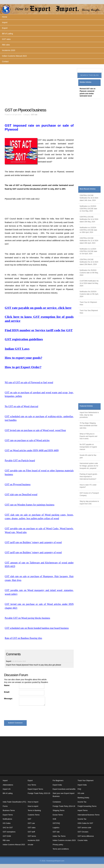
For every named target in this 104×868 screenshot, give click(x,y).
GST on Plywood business (18, 484)
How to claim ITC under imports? (88, 486)
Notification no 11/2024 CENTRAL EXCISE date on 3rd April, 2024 (88, 251)
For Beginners (58, 781)
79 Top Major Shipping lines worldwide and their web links (88, 426)
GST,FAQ (56, 823)
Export (5, 28)
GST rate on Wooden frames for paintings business (30, 505)
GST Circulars (83, 832)
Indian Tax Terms (59, 836)
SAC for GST (8, 828)
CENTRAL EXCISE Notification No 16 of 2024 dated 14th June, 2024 (89, 198)
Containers (57, 802)
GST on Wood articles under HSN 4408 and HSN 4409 (32, 450)
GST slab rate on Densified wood (21, 495)
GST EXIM (7, 836)
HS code (81, 793)
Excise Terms (58, 815)
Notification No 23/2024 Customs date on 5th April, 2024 (89, 294)
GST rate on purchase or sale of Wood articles (27, 440)
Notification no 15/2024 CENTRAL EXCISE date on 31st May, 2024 (88, 209)
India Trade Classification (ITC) (14, 802)
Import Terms (83, 810)
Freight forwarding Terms (87, 806)
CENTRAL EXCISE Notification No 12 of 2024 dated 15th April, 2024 (89, 241)
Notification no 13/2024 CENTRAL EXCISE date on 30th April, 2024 (88, 230)
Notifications (7, 819)
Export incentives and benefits (64, 789)
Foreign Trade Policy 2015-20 (39, 793)
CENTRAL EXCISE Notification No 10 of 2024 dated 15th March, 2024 (89, 262)
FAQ (79, 789)
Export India (57, 785)
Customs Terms (34, 815)
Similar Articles (85, 82)
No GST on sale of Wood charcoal (21, 406)
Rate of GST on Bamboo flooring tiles (23, 638)
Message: (8, 699)
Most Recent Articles (88, 189)
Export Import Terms (35, 789)
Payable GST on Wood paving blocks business (27, 618)
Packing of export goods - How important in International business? (89, 477)
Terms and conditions (61, 849)
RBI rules (6, 45)
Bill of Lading (7, 34)
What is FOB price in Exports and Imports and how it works (88, 436)
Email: (7, 692)
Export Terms (8, 815)
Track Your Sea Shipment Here (89, 312)
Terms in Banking (34, 810)
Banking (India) (83, 798)
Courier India (82, 840)
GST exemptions (9, 832)
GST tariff (31, 832)
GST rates (6, 39)
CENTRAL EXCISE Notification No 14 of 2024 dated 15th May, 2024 (89, 219)
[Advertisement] (39, 86)
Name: (7, 685)
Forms (5, 806)
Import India (82, 785)
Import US (7, 789)
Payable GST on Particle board (20, 461)
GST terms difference (86, 836)
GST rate (34, 115)
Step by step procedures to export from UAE (89, 503)
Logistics (56, 828)
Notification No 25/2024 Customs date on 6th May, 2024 (89, 273)
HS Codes (7, 823)
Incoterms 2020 (9, 50)
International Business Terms (88, 815)
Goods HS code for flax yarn (88, 456)
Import (5, 22)
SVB (54, 819)
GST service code (84, 828)
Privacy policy (58, 845)
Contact (5, 61)
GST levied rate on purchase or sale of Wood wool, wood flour (35, 430)
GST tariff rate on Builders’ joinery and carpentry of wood (33, 542)
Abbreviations (8, 785)
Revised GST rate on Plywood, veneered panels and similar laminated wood (87, 92)
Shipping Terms (59, 810)
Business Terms (9, 810)
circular (31, 845)
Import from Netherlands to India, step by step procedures (89, 415)
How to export (33, 806)
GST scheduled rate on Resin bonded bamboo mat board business (37, 628)
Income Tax (82, 802)
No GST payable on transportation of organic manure (88, 447)
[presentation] (25, 713)
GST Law (31, 823)
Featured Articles (86, 406)
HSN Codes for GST (85, 823)
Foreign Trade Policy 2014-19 (64, 806)
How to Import (33, 802)
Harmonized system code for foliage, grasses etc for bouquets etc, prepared (89, 466)
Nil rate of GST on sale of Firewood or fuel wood (29, 382)
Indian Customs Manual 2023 (14, 56)
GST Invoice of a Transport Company (89, 494)
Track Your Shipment (85, 781)
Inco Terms (32, 785)
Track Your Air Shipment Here (88, 303)
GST (30, 819)
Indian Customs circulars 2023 (64, 840)
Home (5, 17)
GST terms (32, 836)
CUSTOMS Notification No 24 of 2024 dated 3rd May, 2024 (89, 283)
